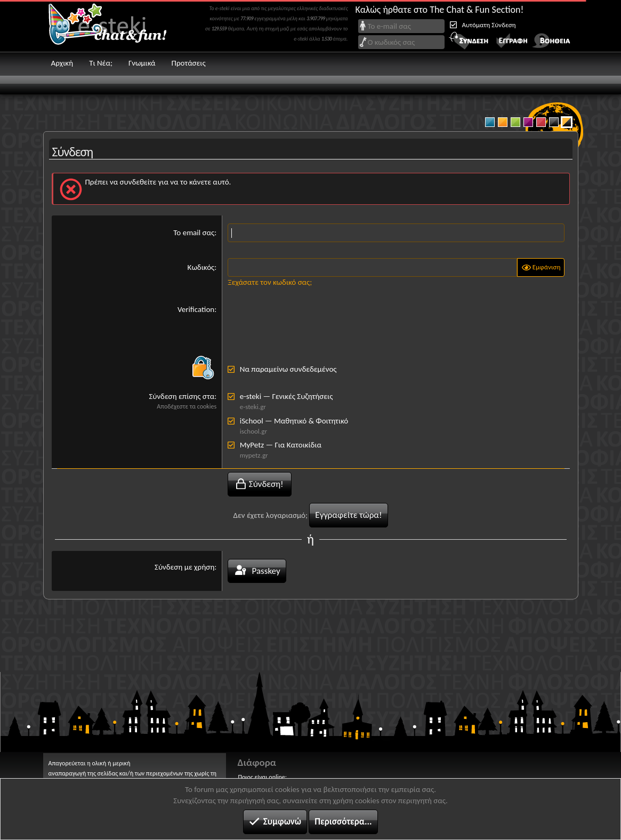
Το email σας (194, 233)
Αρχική (62, 63)
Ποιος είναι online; (263, 777)
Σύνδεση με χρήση (184, 567)
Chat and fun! (115, 26)
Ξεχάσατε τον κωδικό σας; (270, 282)
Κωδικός (201, 267)
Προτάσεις (189, 63)
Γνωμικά (142, 63)
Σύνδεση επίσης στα (182, 396)
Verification (196, 309)
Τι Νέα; (101, 63)
